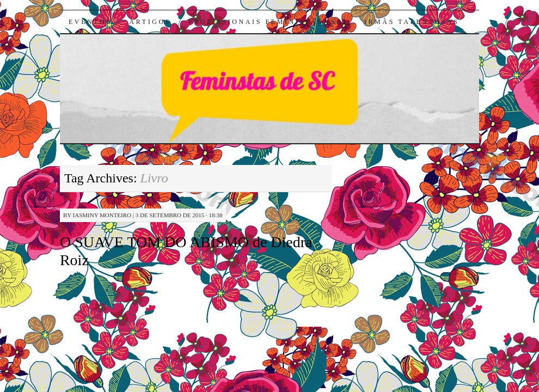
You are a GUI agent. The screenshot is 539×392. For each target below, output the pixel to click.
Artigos (150, 22)
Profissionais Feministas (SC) (268, 22)
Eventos (90, 22)
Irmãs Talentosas (412, 22)
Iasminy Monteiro (102, 215)
